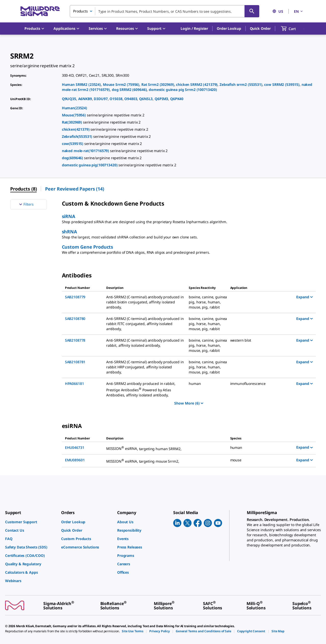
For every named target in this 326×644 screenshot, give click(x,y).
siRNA (69, 216)
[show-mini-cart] (293, 29)
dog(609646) (73, 158)
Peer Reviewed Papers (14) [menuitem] (75, 189)
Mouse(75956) (74, 115)
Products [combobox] (80, 11)
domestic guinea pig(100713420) (90, 165)
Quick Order (260, 28)
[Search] (252, 11)
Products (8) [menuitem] (23, 189)
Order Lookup (229, 28)
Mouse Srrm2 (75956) (121, 84)
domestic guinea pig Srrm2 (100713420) (183, 90)
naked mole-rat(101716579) (86, 151)
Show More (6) (189, 403)
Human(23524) (74, 108)
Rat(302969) (72, 122)
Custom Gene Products (87, 247)
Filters (26, 204)
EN (299, 11)
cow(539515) (73, 144)
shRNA (69, 232)
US (278, 11)
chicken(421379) (76, 129)
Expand (304, 297)
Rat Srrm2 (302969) (158, 84)
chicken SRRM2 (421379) (197, 84)
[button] (194, 29)
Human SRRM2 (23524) (81, 84)
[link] (31, 522)
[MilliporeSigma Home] (40, 11)
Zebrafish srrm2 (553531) (241, 84)
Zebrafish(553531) (78, 136)
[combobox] (165, 11)
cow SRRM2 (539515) (282, 84)
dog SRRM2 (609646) (129, 90)
